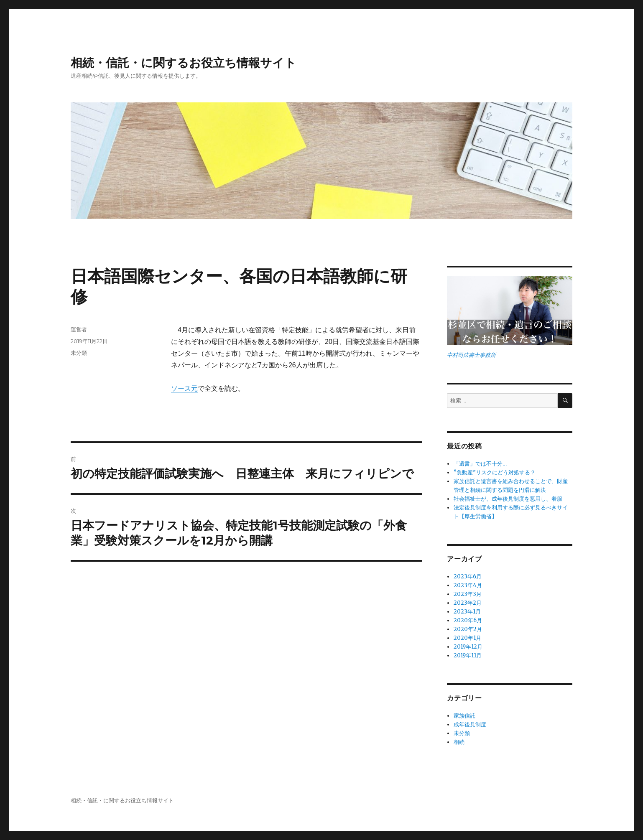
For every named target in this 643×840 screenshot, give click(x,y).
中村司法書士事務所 (471, 355)
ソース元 (184, 388)
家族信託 (464, 716)
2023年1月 (467, 612)
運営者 (79, 329)
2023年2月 (468, 603)
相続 (459, 742)
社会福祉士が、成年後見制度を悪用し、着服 (508, 499)
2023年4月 (468, 585)
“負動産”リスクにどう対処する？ (495, 472)
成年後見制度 (470, 724)
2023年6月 (468, 577)
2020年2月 (468, 629)
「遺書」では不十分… (480, 464)
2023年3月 (468, 594)
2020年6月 (468, 620)
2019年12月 (468, 647)
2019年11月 (468, 655)
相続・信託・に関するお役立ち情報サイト (184, 63)
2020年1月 (467, 638)
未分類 (79, 353)
